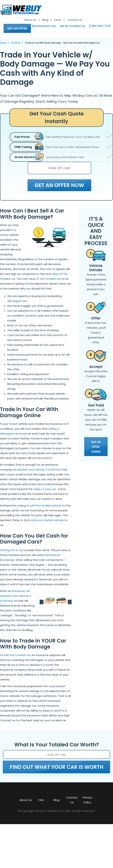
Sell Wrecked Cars (44, 26)
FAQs (58, 20)
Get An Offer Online (96, 447)
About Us (30, 20)
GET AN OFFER (17, 28)
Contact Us (75, 20)
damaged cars (17, 301)
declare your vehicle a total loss (39, 470)
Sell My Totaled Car (72, 26)
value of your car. (45, 489)
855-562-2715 (101, 26)
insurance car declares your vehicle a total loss (16, 596)
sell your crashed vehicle (47, 520)
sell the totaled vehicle (46, 505)
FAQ (41, 800)
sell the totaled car (17, 655)
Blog (45, 20)
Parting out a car (11, 550)
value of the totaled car (45, 279)
